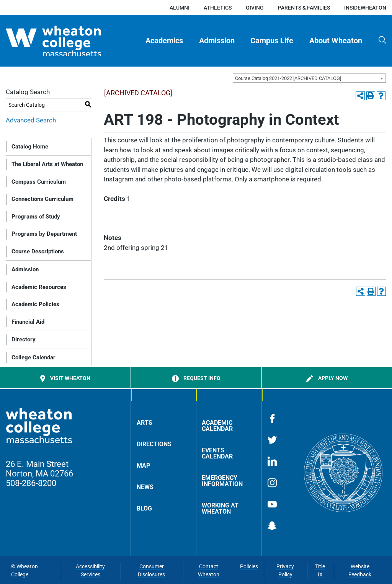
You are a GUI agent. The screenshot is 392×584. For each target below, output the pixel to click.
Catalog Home (30, 147)
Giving (255, 8)
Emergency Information (222, 481)
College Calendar (33, 357)
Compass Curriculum (39, 182)
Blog (144, 508)
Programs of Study (36, 217)
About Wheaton (336, 41)
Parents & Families (304, 8)
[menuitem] (165, 41)
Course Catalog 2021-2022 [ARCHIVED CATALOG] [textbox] (288, 78)
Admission (217, 41)
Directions (154, 444)
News (145, 487)
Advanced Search (31, 120)
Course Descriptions (38, 251)
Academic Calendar (217, 426)
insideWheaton (365, 8)
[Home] (66, 41)
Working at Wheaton (220, 508)
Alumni (180, 8)
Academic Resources (39, 287)
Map (143, 466)
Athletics (218, 8)
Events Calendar (217, 453)
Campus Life (272, 41)
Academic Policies (35, 304)
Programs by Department (44, 234)
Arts (145, 423)
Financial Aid (28, 322)
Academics (164, 41)
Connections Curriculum (42, 199)
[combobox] (309, 78)
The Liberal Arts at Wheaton (47, 164)
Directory (24, 339)
